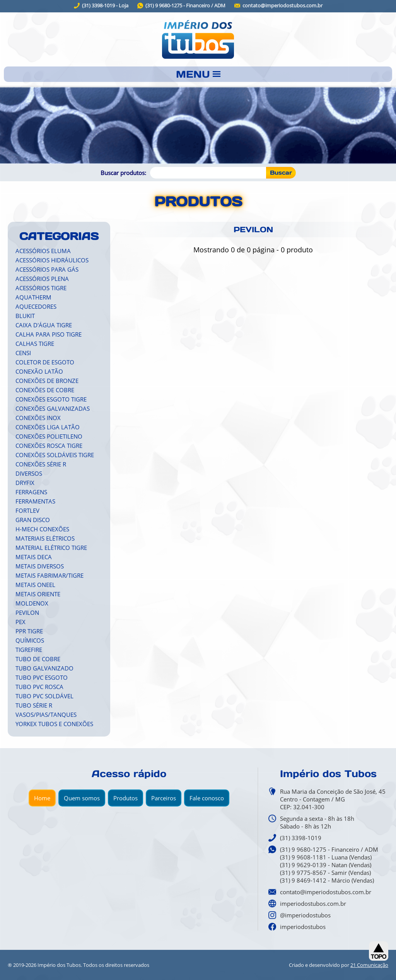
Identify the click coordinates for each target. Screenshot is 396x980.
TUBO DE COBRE (38, 659)
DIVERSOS (29, 473)
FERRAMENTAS (35, 501)
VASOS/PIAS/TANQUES (46, 715)
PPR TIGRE (29, 631)
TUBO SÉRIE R (34, 705)
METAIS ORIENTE (38, 594)
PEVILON (27, 612)
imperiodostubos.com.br (313, 903)
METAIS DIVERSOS (40, 566)
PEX (20, 622)
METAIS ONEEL (35, 585)
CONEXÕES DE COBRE (45, 390)
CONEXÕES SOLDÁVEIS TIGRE (55, 455)
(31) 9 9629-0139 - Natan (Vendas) (326, 865)
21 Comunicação (369, 965)
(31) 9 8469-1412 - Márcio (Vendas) (327, 880)
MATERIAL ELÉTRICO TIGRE (51, 548)
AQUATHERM (33, 297)
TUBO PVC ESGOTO (42, 677)
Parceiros (164, 798)
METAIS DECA (34, 557)
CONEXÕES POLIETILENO (49, 436)
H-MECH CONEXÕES (42, 529)
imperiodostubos (303, 927)
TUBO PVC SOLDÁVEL (44, 696)
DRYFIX (25, 483)
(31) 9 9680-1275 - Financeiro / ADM (185, 6)
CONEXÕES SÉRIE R (41, 464)
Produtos (125, 798)
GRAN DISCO (33, 520)
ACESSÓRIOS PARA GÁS (47, 269)
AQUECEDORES (36, 306)
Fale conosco (207, 798)
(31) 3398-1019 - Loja (105, 6)
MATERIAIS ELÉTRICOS (45, 538)
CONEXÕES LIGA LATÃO (48, 427)
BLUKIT (25, 316)
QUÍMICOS (30, 640)
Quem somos (82, 798)
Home (42, 798)
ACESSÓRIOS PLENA (42, 279)
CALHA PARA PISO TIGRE (49, 334)
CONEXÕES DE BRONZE (47, 381)
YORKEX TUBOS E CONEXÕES (54, 724)
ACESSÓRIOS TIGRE (41, 288)
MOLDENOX (32, 603)
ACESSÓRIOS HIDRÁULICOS (52, 260)
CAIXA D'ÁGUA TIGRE (44, 325)
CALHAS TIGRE (35, 344)
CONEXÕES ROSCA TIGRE (49, 446)
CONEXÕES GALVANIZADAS (53, 408)
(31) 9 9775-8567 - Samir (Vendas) (325, 873)
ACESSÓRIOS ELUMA (43, 251)
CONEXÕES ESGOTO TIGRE (51, 399)
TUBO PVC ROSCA (39, 687)
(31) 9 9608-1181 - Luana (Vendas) (326, 857)
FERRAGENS (31, 492)
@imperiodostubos (305, 915)
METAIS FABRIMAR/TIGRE (49, 575)
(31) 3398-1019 (301, 838)
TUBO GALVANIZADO (44, 668)
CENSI (23, 353)
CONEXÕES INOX (38, 418)
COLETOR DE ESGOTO (45, 362)
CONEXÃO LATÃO (39, 371)
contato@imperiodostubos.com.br (282, 6)
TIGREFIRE (29, 650)
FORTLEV (27, 510)
